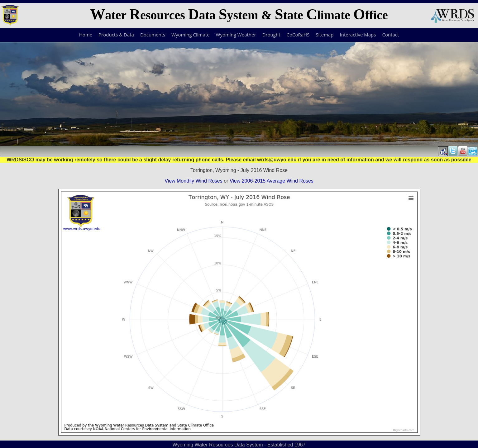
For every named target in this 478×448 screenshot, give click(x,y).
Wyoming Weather (236, 35)
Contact (390, 35)
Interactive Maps (358, 35)
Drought (271, 35)
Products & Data (116, 35)
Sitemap (325, 35)
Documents (153, 35)
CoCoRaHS (298, 35)
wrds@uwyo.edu (277, 160)
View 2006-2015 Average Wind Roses (272, 181)
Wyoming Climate (190, 35)
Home (86, 35)
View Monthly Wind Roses (194, 181)
